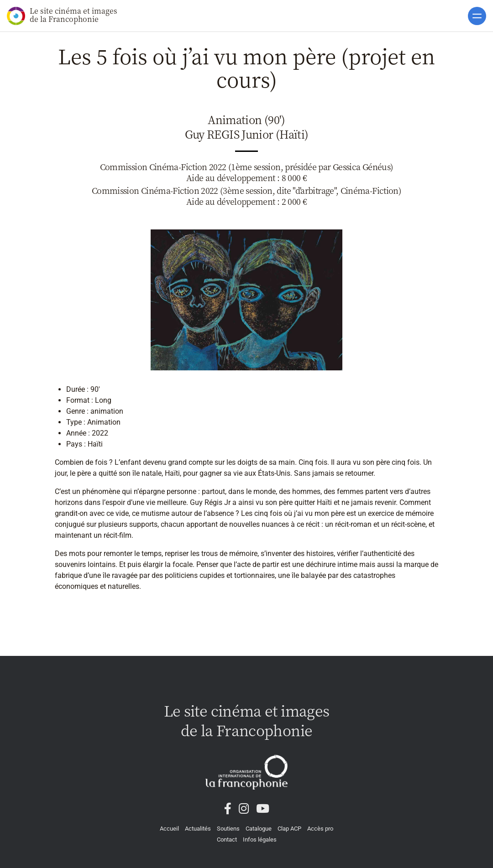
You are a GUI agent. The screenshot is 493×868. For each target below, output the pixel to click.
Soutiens (228, 829)
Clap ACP (289, 829)
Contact (227, 839)
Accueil (169, 829)
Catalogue (259, 829)
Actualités (198, 829)
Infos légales (260, 839)
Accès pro (320, 829)
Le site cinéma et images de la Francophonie (62, 15)
